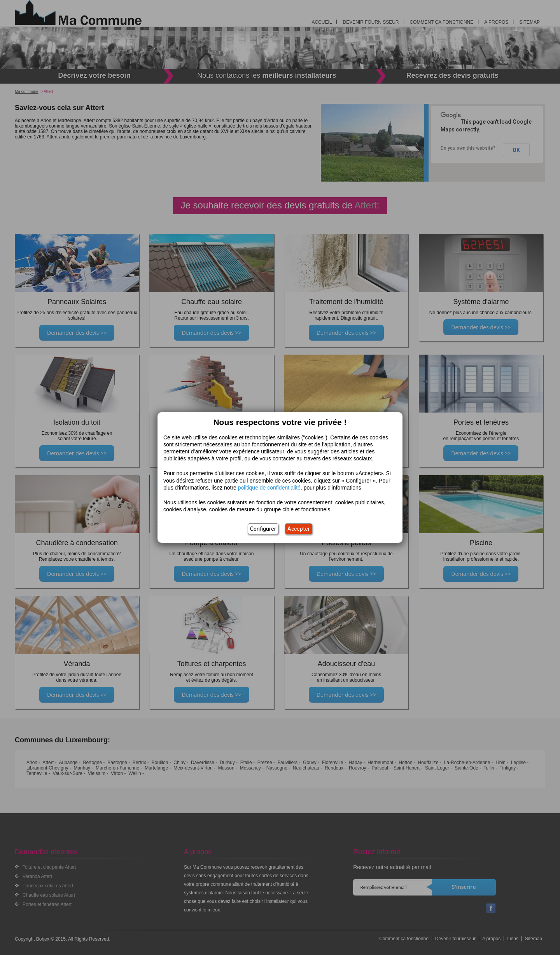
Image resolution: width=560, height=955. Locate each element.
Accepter (299, 529)
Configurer (263, 529)
